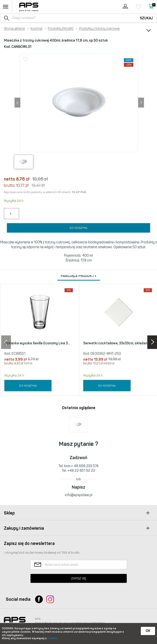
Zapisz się (79, 578)
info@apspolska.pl (78, 495)
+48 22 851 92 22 (81, 471)
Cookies (52, 638)
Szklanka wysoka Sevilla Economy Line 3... (37, 343)
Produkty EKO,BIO (61, 29)
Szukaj (146, 18)
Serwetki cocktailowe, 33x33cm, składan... (116, 343)
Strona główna (14, 29)
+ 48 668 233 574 (85, 466)
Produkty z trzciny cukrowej (99, 29)
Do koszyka (78, 228)
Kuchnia (36, 29)
